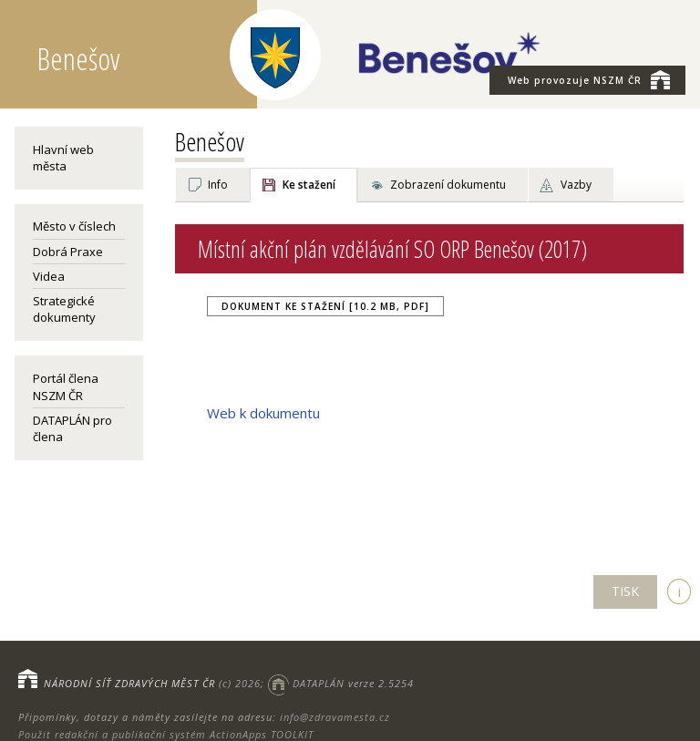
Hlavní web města (63, 158)
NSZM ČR (589, 79)
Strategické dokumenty (64, 309)
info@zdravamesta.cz (335, 717)
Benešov (210, 141)
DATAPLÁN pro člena (72, 428)
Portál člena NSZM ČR (66, 386)
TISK (625, 591)
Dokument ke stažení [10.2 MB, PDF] (325, 306)
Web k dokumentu (263, 413)
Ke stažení (309, 185)
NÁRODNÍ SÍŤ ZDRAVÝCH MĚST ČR (129, 683)
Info (218, 185)
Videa (49, 276)
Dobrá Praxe (68, 252)
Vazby (576, 185)
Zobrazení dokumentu (448, 185)
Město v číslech (74, 226)
